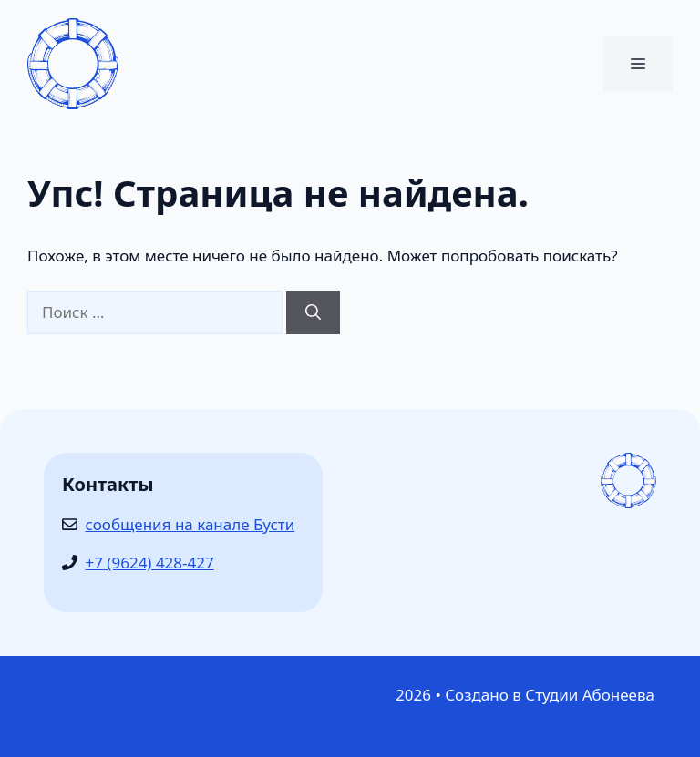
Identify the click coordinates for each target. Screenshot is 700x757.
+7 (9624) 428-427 (150, 563)
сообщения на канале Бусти (190, 524)
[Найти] (313, 312)
